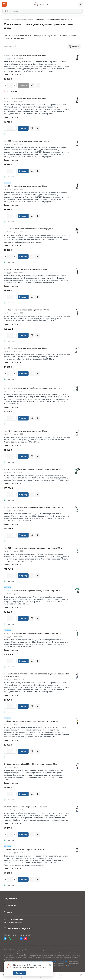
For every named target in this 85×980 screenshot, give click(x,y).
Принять (20, 973)
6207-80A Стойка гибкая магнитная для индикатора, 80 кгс (29, 229)
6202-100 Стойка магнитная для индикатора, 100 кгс (26, 141)
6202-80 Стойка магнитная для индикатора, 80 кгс (25, 186)
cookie (35, 965)
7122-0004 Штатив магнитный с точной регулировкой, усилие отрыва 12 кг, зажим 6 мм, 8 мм (36, 675)
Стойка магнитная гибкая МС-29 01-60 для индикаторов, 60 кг (30, 764)
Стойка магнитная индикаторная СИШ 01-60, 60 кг (25, 807)
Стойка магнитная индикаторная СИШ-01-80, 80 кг (25, 849)
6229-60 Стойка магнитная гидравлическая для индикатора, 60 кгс (32, 591)
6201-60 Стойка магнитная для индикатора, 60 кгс (25, 98)
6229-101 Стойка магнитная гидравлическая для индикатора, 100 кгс (33, 548)
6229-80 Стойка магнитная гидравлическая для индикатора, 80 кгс (32, 633)
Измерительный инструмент (23, 19)
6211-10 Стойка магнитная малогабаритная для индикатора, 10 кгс (33, 388)
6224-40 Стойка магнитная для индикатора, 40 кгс (25, 431)
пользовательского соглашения (58, 961)
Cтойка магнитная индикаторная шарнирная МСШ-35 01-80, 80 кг (32, 721)
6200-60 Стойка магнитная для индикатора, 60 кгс (25, 55)
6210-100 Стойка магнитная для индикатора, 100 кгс (26, 310)
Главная (7, 19)
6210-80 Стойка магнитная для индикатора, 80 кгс (25, 348)
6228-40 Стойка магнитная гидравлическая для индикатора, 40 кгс (32, 469)
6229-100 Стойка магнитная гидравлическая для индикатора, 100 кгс (33, 507)
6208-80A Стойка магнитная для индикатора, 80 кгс (26, 269)
